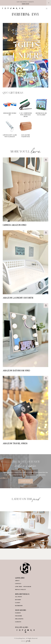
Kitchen (18, 600)
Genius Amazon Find (15, 225)
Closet (18, 603)
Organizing (19, 619)
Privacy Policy (21, 590)
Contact (18, 584)
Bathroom (19, 606)
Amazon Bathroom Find (16, 370)
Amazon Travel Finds (15, 443)
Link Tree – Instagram (23, 587)
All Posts (19, 597)
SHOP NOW (25, 4)
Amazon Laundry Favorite (18, 298)
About (17, 581)
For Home (19, 616)
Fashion (18, 613)
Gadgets (18, 622)
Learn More (26, 481)
